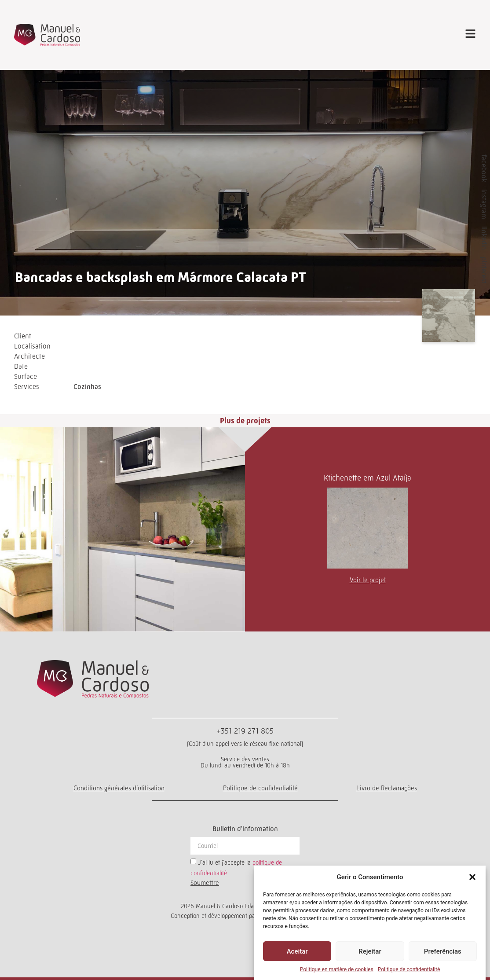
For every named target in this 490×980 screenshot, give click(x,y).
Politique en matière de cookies (337, 969)
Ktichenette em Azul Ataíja (367, 478)
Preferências (443, 951)
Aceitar (297, 951)
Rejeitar (370, 951)
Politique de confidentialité (409, 969)
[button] (472, 877)
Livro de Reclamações (387, 788)
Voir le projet (368, 580)
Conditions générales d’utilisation (119, 788)
